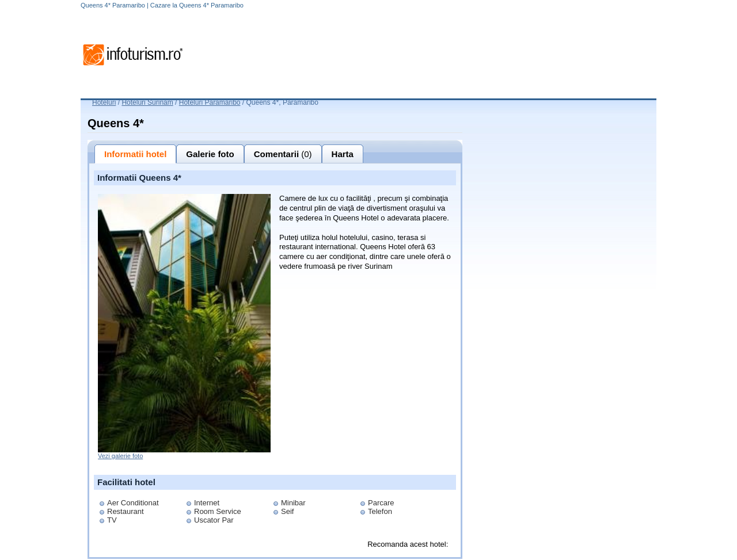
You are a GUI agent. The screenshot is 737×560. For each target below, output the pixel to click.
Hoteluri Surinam (147, 102)
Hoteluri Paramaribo (210, 102)
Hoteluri (104, 102)
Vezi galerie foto (120, 456)
